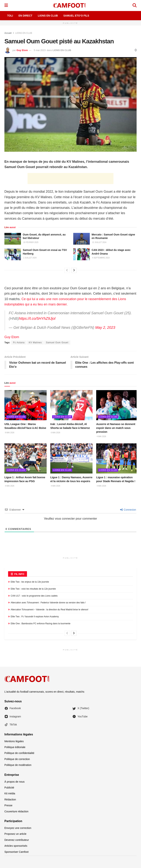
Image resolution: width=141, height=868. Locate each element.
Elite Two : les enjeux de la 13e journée (30, 582)
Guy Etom (22, 50)
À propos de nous (15, 782)
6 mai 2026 (55, 433)
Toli (10, 16)
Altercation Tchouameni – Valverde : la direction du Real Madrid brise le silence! (49, 610)
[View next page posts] (74, 270)
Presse (8, 805)
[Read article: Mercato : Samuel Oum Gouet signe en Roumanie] (82, 239)
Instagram (13, 716)
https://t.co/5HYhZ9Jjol (37, 318)
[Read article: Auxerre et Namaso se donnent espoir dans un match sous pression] (117, 405)
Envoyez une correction (18, 828)
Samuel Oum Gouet (57, 343)
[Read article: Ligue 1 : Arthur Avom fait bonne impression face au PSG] (26, 458)
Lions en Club (48, 16)
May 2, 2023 (105, 327)
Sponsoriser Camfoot (17, 852)
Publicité (9, 788)
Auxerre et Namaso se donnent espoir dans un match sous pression (116, 428)
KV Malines (35, 343)
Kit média (10, 793)
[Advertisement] (70, 179)
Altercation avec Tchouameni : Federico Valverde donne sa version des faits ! (48, 603)
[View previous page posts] (67, 270)
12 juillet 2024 (99, 242)
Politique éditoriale (15, 747)
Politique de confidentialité (19, 753)
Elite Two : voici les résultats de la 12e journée (33, 589)
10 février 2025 (31, 242)
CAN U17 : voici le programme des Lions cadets (34, 596)
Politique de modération (18, 765)
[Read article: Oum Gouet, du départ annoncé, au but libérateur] (13, 239)
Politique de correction (17, 759)
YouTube (80, 716)
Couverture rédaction (16, 811)
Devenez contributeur (17, 840)
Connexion (128, 510)
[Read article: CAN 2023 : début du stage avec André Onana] (82, 254)
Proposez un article (15, 834)
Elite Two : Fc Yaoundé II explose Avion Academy (35, 617)
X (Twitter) (81, 708)
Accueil (8, 33)
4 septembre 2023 (101, 258)
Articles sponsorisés (16, 846)
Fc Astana (19, 343)
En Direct (25, 16)
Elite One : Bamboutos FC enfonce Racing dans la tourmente (41, 624)
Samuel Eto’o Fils (76, 16)
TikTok (11, 725)
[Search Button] (135, 6)
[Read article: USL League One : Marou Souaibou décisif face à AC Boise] (26, 405)
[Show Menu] (6, 6)
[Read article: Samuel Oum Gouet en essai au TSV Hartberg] (13, 254)
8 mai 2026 (9, 433)
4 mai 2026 (101, 436)
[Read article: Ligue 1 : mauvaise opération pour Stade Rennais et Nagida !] (117, 458)
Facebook (13, 708)
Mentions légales (14, 741)
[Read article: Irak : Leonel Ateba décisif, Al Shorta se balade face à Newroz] (71, 405)
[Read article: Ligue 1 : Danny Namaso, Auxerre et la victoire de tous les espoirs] (71, 458)
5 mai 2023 (40, 50)
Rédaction (10, 799)
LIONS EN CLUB (24, 33)
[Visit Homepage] (70, 6)
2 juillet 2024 (30, 258)
